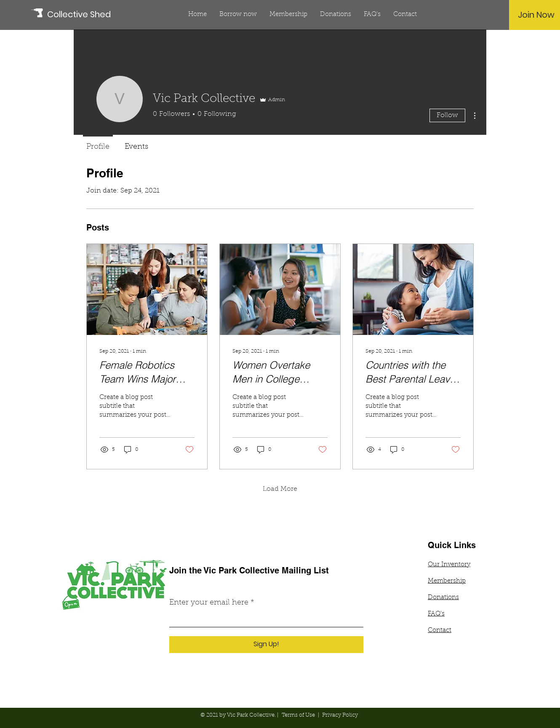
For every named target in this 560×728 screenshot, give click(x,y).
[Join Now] (536, 15)
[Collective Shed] (85, 14)
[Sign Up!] (266, 645)
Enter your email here (209, 603)
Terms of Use (298, 715)
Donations (443, 598)
